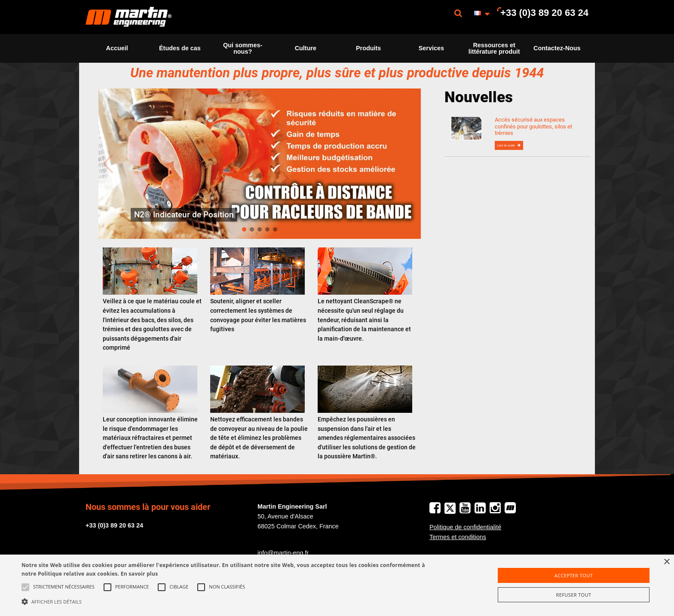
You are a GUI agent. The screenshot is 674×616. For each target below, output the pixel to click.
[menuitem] (129, 17)
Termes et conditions (458, 537)
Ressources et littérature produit (494, 48)
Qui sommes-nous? (243, 48)
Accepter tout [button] (574, 575)
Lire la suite (507, 145)
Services (431, 48)
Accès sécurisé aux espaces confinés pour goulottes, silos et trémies (533, 126)
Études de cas (180, 48)
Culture (306, 48)
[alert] (337, 585)
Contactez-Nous (557, 48)
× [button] (666, 562)
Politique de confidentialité (465, 527)
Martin (129, 17)
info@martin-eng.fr (283, 553)
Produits (368, 48)
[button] (227, 601)
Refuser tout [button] (574, 595)
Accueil (117, 48)
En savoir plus (139, 574)
